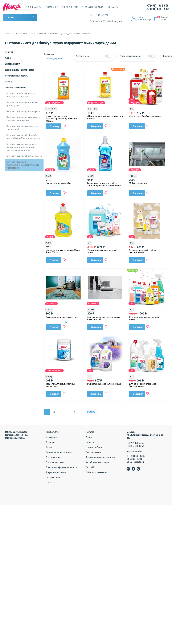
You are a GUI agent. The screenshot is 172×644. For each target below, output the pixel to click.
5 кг (54, 109)
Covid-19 (90, 467)
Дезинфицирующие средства (20, 70)
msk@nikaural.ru (134, 451)
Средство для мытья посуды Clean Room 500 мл (63, 251)
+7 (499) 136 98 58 (157, 6)
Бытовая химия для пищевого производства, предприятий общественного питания (21, 147)
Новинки (9, 52)
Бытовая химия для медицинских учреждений (23, 128)
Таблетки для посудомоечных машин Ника (60, 385)
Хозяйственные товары (17, 76)
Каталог (10, 17)
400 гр (49, 377)
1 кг (48, 109)
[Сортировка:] (57, 59)
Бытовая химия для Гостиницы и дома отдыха (22, 104)
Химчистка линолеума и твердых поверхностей (104, 318)
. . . (82, 412)
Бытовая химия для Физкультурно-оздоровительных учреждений (23, 165)
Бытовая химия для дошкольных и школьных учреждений (23, 119)
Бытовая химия (13, 64)
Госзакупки (51, 7)
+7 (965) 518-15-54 (158, 9)
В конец (91, 412)
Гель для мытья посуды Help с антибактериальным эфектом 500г (104, 184)
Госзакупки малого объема (59, 452)
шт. (131, 109)
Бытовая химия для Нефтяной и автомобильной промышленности (23, 137)
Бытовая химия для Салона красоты (24, 156)
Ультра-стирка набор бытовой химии (102, 251)
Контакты (113, 7)
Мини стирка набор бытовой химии (104, 384)
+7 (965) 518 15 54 (135, 446)
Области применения (15, 88)
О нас (28, 7)
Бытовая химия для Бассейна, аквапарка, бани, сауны (21, 95)
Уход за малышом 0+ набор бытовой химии (142, 251)
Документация (53, 477)
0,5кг (49, 176)
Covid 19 (9, 82)
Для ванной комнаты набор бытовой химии (143, 385)
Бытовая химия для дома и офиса (23, 111)
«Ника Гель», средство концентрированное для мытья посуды (61, 119)
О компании (51, 437)
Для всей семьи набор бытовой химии (145, 318)
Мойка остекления (138, 183)
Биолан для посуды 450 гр (59, 183)
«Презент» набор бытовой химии (145, 116)
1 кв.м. (133, 176)
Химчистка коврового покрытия (61, 317)
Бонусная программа (56, 472)
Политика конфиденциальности (61, 467)
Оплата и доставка (93, 7)
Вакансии (50, 442)
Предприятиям (70, 7)
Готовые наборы (94, 447)
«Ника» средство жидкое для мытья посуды (105, 117)
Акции (38, 7)
